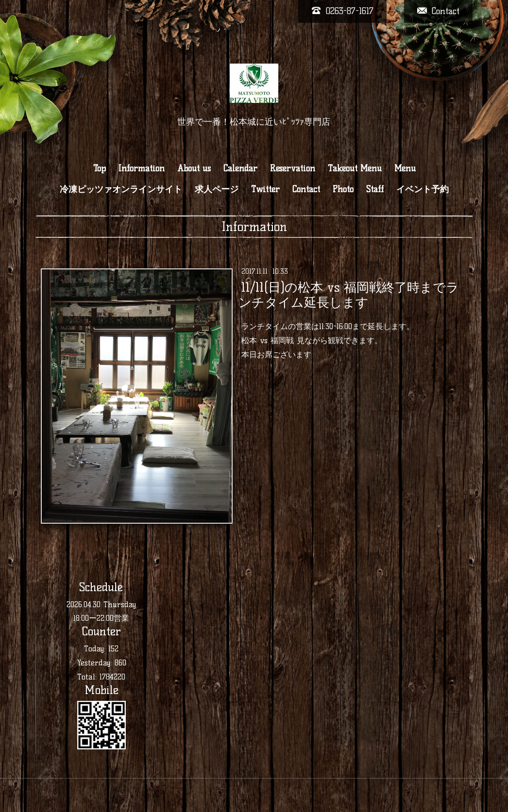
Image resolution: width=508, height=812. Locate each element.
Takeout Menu (355, 168)
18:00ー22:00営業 (101, 618)
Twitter (265, 189)
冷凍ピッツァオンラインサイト (121, 189)
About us (194, 168)
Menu (405, 168)
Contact (306, 189)
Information (142, 168)
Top (100, 168)
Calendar (240, 168)
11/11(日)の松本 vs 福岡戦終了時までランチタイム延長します (348, 295)
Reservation (293, 168)
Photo (343, 189)
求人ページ (217, 189)
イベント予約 (423, 189)
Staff (375, 189)
